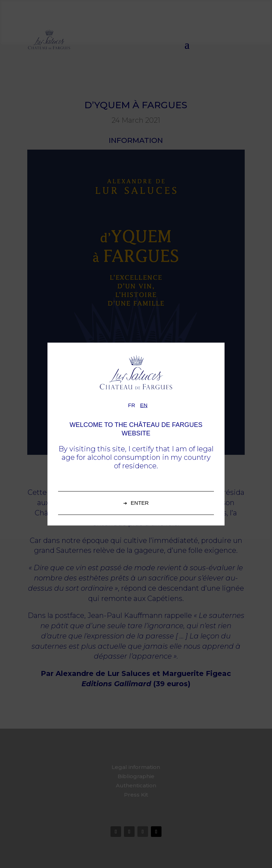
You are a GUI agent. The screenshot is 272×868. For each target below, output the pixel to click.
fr (132, 405)
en (144, 405)
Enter (140, 502)
